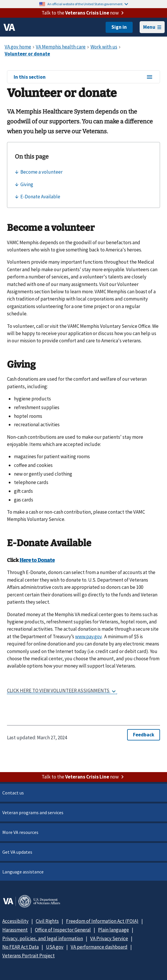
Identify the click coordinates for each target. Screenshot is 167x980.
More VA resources (20, 832)
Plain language (113, 930)
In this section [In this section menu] (83, 77)
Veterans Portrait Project (29, 956)
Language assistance (23, 872)
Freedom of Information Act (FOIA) (102, 921)
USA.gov (55, 947)
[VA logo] (9, 27)
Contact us (13, 793)
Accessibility (15, 921)
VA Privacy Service (109, 938)
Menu (152, 27)
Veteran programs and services (33, 812)
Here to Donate (37, 560)
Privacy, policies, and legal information (43, 938)
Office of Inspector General (63, 930)
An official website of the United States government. (88, 4)
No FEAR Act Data (21, 947)
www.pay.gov (88, 636)
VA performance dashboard (99, 947)
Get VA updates (17, 852)
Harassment (15, 930)
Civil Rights (47, 921)
